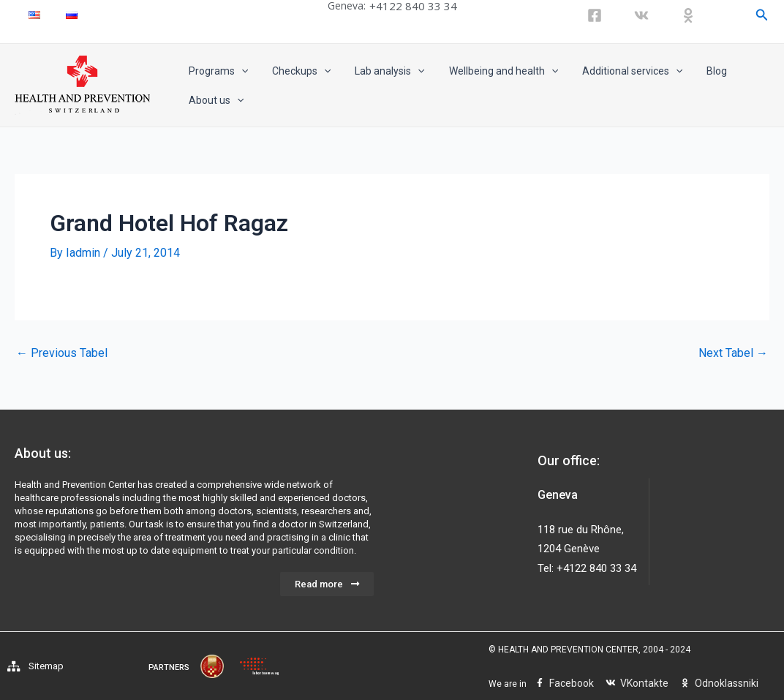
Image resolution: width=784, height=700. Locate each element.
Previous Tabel (62, 353)
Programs (216, 71)
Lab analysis (381, 71)
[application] (239, 71)
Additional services (616, 71)
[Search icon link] (762, 15)
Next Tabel (733, 353)
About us (214, 100)
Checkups (295, 71)
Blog (697, 71)
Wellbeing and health (490, 71)
